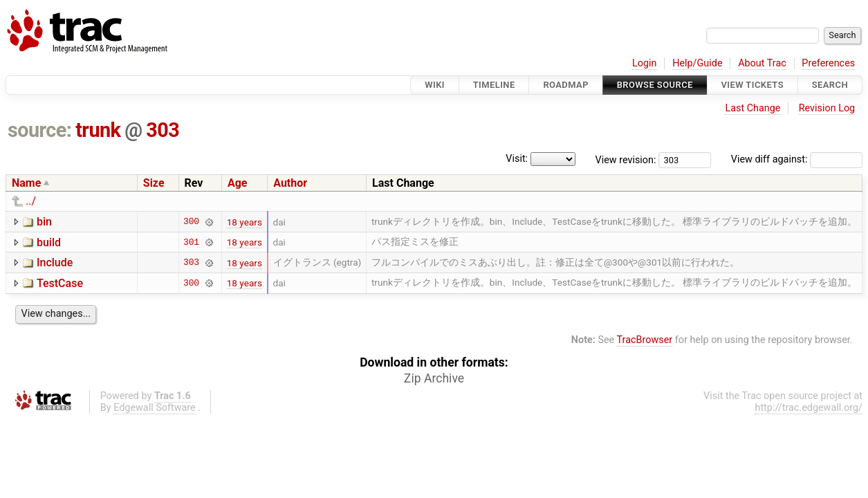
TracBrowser (645, 340)
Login (645, 63)
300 (191, 222)
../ (31, 201)
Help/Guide (697, 63)
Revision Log (827, 108)
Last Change (752, 108)
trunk (98, 130)
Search (830, 85)
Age (238, 183)
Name (26, 183)
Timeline (494, 85)
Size (154, 183)
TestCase (60, 283)
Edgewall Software (155, 408)
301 (191, 242)
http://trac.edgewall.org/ (809, 408)
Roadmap (566, 85)
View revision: (626, 159)
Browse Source (655, 85)
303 (163, 130)
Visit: (517, 159)
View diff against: (797, 159)
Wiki (435, 85)
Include (55, 262)
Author (290, 183)
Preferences (828, 63)
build (49, 242)
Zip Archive (434, 378)
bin (44, 222)
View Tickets (752, 85)
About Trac (762, 63)
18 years (244, 222)
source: (40, 130)
